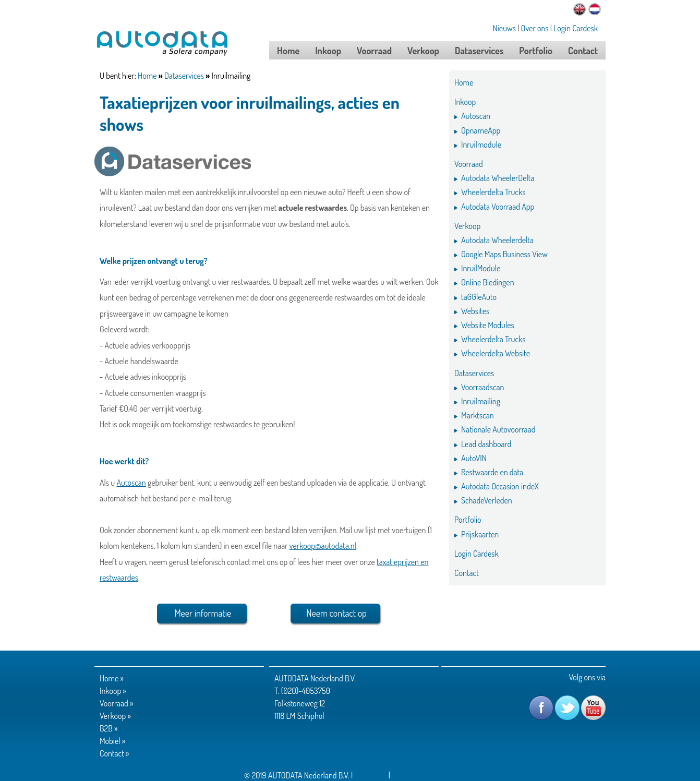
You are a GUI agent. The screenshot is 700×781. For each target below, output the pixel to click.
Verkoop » (115, 716)
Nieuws (504, 28)
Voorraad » (116, 703)
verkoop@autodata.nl (323, 546)
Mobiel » (112, 741)
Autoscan (131, 483)
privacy (403, 775)
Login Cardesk (576, 28)
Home (147, 76)
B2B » (109, 728)
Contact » (114, 753)
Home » (112, 678)
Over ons (535, 28)
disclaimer (370, 775)
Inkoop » (113, 691)
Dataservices (184, 76)
